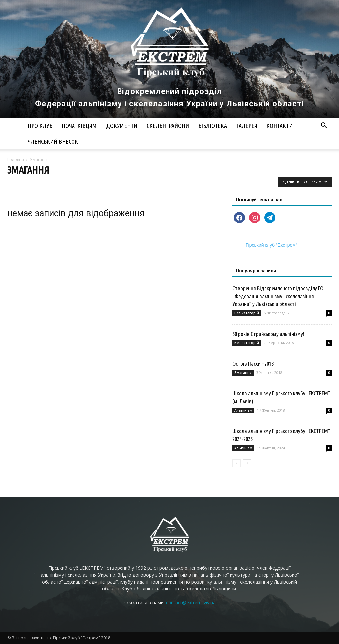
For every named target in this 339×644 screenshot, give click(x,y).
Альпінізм (243, 410)
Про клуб (40, 126)
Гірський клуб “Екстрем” (271, 245)
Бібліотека (213, 126)
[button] (324, 126)
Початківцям (79, 126)
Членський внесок (53, 141)
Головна (16, 160)
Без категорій (247, 313)
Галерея (247, 126)
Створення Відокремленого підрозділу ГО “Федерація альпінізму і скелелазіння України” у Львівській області (278, 296)
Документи (122, 126)
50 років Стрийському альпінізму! (268, 334)
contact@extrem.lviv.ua (191, 603)
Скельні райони (168, 126)
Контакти (280, 126)
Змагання (243, 373)
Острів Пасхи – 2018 (253, 363)
